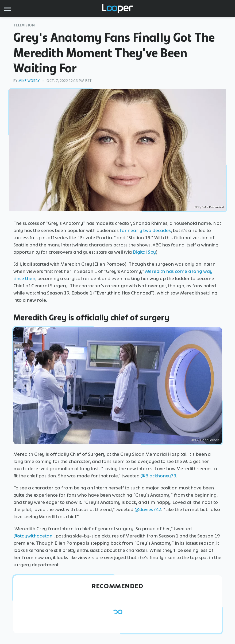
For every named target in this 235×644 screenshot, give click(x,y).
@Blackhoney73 (158, 476)
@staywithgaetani (33, 536)
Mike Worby (29, 81)
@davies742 (148, 509)
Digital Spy (144, 252)
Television (24, 25)
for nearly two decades (145, 230)
